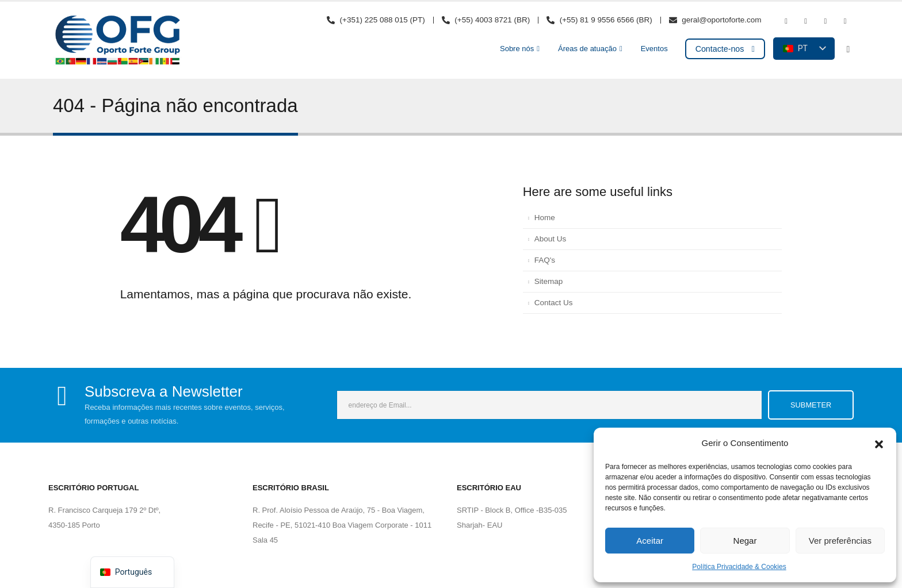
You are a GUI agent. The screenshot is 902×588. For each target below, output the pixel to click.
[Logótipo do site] (117, 40)
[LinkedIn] (845, 21)
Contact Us (554, 303)
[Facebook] (786, 21)
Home (545, 218)
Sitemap (549, 281)
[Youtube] (806, 21)
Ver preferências (840, 541)
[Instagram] (825, 21)
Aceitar (650, 541)
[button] (879, 443)
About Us (551, 239)
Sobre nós (517, 49)
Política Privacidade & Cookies (739, 567)
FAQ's (545, 260)
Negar (745, 541)
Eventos (654, 49)
